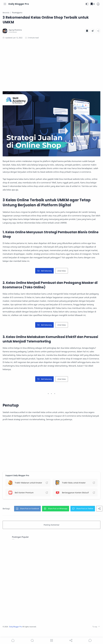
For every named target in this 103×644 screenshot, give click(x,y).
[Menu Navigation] (5, 4)
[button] (87, 4)
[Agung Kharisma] (16, 30)
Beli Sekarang (44, 270)
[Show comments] (90, 640)
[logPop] (98, 4)
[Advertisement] (49, 64)
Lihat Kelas (62, 270)
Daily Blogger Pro (19, 4)
